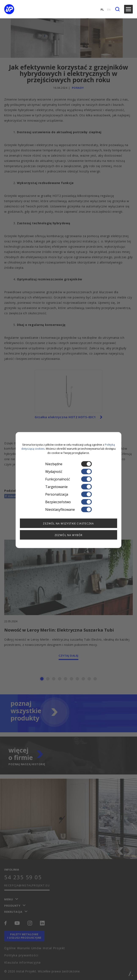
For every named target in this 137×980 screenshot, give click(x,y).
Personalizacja (68, 494)
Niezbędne (68, 464)
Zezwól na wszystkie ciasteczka (68, 524)
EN (109, 9)
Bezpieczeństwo (68, 502)
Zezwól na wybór (69, 535)
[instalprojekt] (13, 9)
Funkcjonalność (68, 479)
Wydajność (68, 472)
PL (102, 9)
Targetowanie (68, 487)
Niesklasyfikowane (68, 509)
